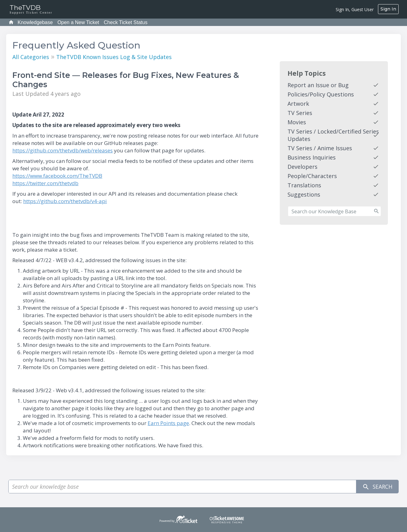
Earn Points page (168, 423)
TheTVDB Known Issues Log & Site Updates (114, 57)
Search (377, 487)
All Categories (31, 57)
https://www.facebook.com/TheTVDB (57, 176)
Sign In (388, 9)
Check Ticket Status (126, 22)
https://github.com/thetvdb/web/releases (63, 150)
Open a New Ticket (78, 22)
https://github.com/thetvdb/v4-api (65, 201)
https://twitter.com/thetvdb (45, 183)
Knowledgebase (35, 22)
